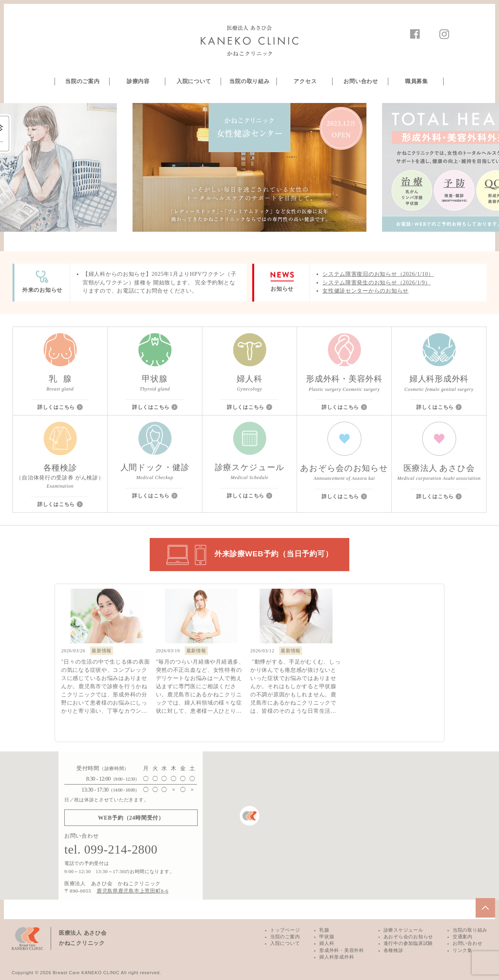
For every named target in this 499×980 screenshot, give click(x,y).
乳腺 (324, 930)
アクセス (305, 81)
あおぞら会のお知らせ (408, 937)
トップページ (285, 930)
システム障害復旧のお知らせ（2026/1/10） (378, 274)
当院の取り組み (249, 81)
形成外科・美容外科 (342, 950)
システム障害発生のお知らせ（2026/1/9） (377, 282)
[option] (249, 167)
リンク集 (463, 950)
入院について (194, 81)
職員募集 (417, 81)
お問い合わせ (361, 81)
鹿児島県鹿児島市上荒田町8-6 (133, 891)
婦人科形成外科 (337, 957)
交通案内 (463, 937)
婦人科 (327, 943)
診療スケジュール (403, 930)
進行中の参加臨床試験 (408, 943)
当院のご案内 (82, 81)
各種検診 (394, 950)
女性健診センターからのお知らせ (365, 291)
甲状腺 (327, 937)
